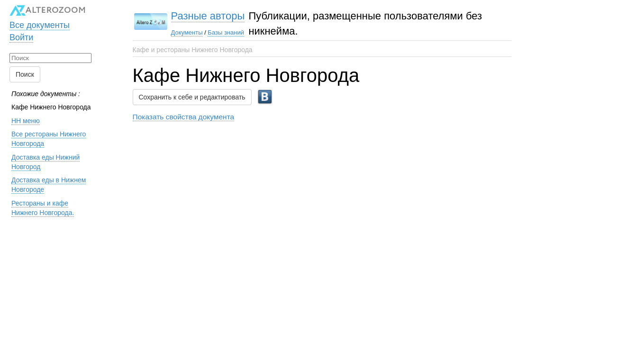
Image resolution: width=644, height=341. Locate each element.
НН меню (26, 121)
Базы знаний (226, 32)
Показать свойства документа (184, 117)
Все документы (40, 25)
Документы (187, 32)
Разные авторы (208, 16)
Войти (21, 37)
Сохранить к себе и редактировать (192, 97)
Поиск (25, 74)
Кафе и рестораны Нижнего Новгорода (193, 50)
